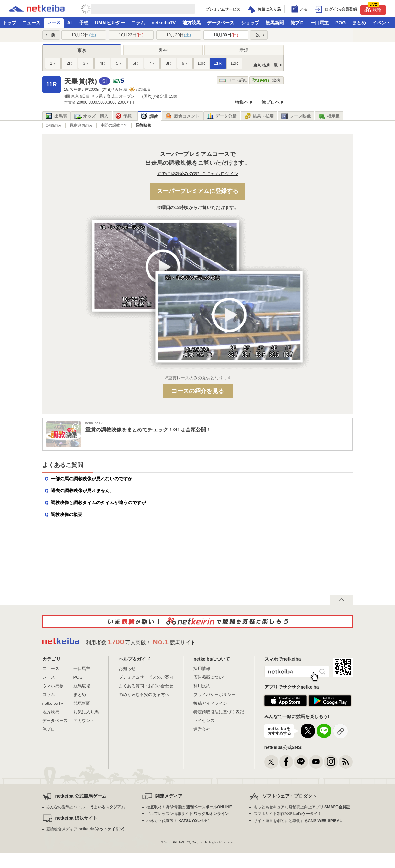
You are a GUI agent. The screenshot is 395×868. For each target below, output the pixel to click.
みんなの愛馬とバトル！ (86, 807)
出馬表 (56, 116)
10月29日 (178, 35)
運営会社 (202, 729)
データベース (221, 23)
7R (152, 63)
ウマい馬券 (53, 686)
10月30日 (226, 35)
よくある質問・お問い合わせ (146, 686)
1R (53, 63)
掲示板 (329, 116)
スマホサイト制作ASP (288, 814)
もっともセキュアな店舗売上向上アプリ (302, 807)
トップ (9, 23)
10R (201, 63)
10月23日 (131, 35)
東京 (82, 50)
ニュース (31, 23)
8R (168, 63)
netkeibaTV (164, 23)
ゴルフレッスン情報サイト (187, 814)
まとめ (359, 23)
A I (70, 23)
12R (234, 63)
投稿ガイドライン (210, 703)
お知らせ (127, 668)
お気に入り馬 (86, 712)
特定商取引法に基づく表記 (219, 712)
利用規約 (202, 686)
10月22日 (84, 35)
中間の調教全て (114, 125)
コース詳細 (233, 80)
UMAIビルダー (110, 23)
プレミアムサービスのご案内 (146, 677)
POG (340, 23)
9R (185, 63)
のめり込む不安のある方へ (144, 695)
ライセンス (204, 720)
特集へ (242, 102)
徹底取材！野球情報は (189, 807)
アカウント (84, 720)
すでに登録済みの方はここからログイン (198, 174)
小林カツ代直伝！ (177, 821)
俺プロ (297, 23)
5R (119, 63)
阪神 (163, 50)
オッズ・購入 (91, 116)
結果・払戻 (259, 116)
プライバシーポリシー (214, 695)
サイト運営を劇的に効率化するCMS (298, 821)
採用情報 (202, 668)
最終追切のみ (81, 125)
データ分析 (222, 116)
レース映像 (296, 116)
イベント (381, 23)
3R (86, 63)
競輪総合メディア (85, 829)
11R (218, 63)
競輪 (373, 9)
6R (135, 63)
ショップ (250, 23)
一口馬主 (320, 23)
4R (102, 63)
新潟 (244, 50)
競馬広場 (82, 686)
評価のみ (54, 125)
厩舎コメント (182, 116)
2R (69, 63)
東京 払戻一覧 (265, 65)
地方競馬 (192, 23)
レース (54, 22)
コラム (138, 23)
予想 (84, 23)
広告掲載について (210, 677)
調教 (149, 116)
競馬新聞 (275, 23)
